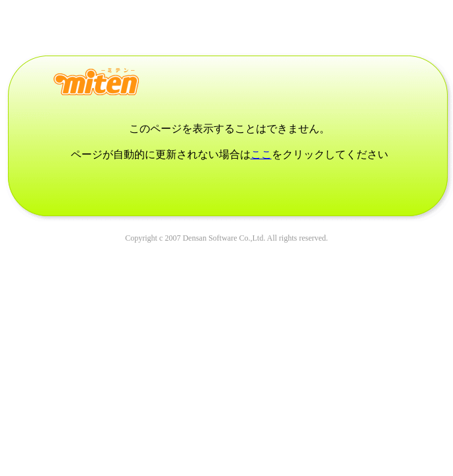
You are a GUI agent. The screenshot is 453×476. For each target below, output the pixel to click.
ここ (261, 154)
